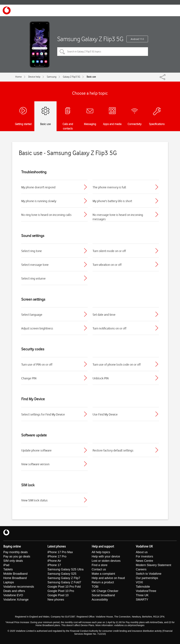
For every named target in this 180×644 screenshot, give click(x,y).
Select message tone (35, 265)
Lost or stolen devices (106, 561)
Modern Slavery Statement (154, 565)
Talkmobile (143, 587)
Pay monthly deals (16, 552)
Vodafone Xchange (16, 600)
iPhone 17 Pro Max (60, 552)
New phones (56, 600)
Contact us (99, 570)
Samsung (52, 77)
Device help (34, 77)
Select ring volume (33, 278)
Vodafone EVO (13, 595)
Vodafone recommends (19, 587)
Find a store (100, 565)
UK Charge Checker (105, 591)
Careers (141, 570)
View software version (35, 464)
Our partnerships (147, 578)
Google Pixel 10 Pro (61, 591)
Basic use (91, 77)
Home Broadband (15, 578)
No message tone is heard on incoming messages (118, 217)
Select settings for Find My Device (43, 414)
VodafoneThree (146, 591)
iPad (6, 565)
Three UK (142, 595)
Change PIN (29, 378)
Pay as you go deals (17, 557)
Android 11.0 (137, 39)
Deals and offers (14, 591)
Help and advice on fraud (108, 578)
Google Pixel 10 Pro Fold (64, 587)
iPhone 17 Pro (57, 557)
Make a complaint (103, 574)
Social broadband (103, 595)
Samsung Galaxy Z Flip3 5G (90, 39)
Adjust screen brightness (37, 328)
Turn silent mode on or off (109, 251)
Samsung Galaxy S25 (62, 574)
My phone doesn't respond (38, 187)
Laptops (9, 582)
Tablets (8, 570)
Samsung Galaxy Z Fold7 (64, 582)
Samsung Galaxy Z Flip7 (64, 578)
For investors (144, 557)
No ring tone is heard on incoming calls (46, 215)
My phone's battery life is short (112, 201)
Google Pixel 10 (58, 595)
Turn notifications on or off (109, 328)
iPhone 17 (54, 565)
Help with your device (106, 557)
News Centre (144, 561)
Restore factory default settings (113, 450)
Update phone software (36, 450)
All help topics (101, 552)
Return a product (103, 582)
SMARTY (142, 600)
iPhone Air (54, 561)
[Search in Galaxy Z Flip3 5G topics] (103, 52)
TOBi (95, 587)
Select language (32, 315)
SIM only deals (13, 561)
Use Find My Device (105, 414)
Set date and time (104, 315)
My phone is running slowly (39, 201)
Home (18, 77)
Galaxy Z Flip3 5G (72, 77)
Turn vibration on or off (107, 265)
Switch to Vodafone (149, 574)
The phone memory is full (109, 187)
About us (142, 552)
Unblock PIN (101, 378)
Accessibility (100, 600)
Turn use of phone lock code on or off (117, 364)
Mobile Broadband (15, 574)
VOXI (139, 582)
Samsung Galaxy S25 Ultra (65, 570)
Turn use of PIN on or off (37, 364)
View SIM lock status (34, 500)
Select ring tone (32, 251)
